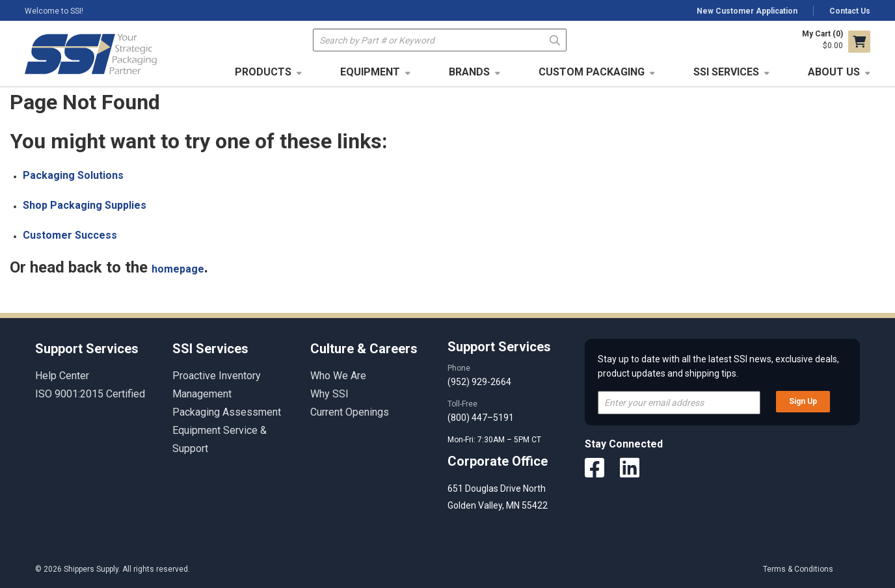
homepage (178, 269)
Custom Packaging (592, 72)
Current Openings (350, 412)
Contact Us (850, 11)
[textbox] (440, 40)
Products (263, 72)
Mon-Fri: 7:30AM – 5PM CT (495, 440)
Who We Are (338, 376)
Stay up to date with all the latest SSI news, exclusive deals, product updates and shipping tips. (718, 366)
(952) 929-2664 (479, 382)
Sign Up (803, 401)
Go (555, 39)
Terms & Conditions (798, 569)
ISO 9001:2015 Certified (90, 394)
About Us (834, 72)
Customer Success (70, 235)
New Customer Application (747, 11)
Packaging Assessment (227, 412)
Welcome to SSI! (54, 11)
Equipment (370, 72)
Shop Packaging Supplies (85, 205)
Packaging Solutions (73, 175)
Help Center (62, 376)
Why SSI (329, 394)
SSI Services (726, 72)
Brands (469, 72)
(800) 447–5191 (481, 418)
